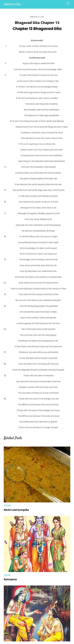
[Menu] (68, 3)
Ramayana (10, 579)
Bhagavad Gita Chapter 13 (37, 23)
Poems (7, 506)
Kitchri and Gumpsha (16, 510)
